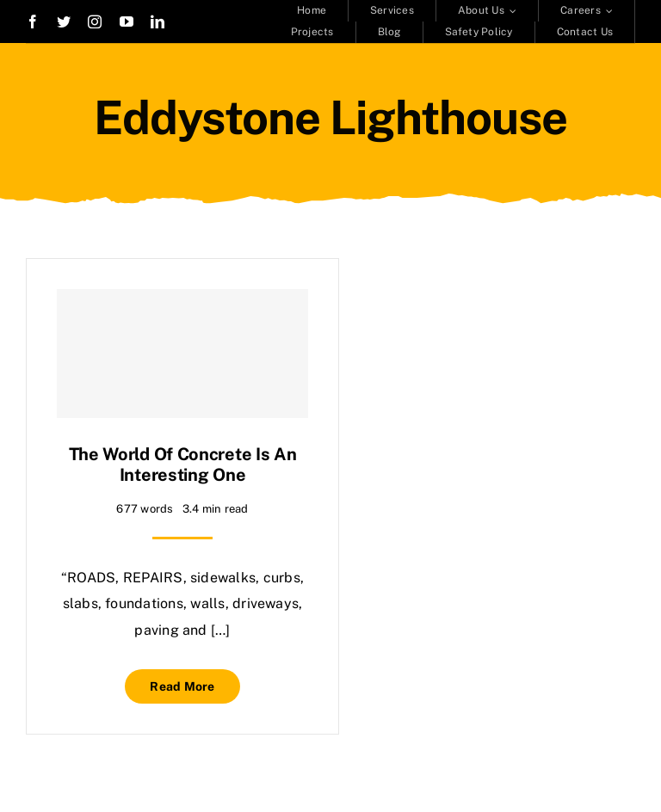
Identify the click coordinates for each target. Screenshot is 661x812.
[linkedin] (158, 22)
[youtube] (127, 22)
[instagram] (95, 22)
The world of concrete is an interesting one (183, 464)
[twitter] (64, 22)
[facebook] (33, 22)
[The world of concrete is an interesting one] (182, 354)
